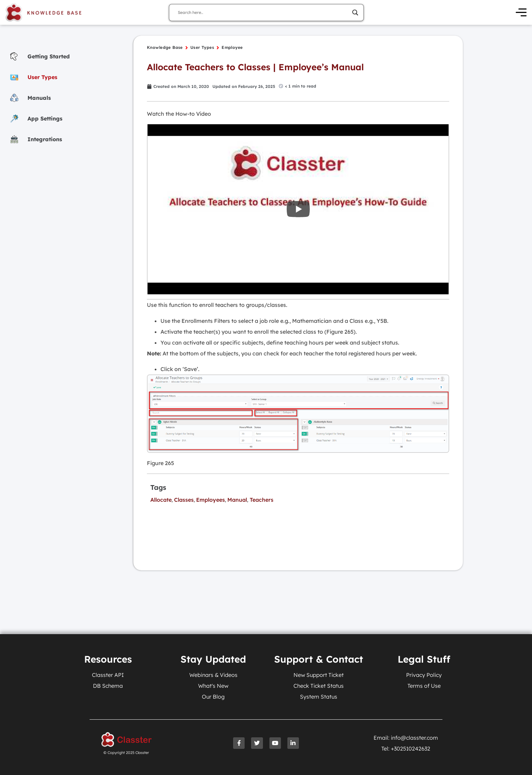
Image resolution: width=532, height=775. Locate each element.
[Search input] (263, 13)
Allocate (161, 500)
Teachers (262, 500)
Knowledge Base (165, 48)
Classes (184, 500)
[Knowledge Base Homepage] (44, 13)
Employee (232, 48)
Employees (211, 500)
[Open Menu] (521, 13)
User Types (202, 48)
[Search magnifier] (355, 13)
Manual (237, 500)
